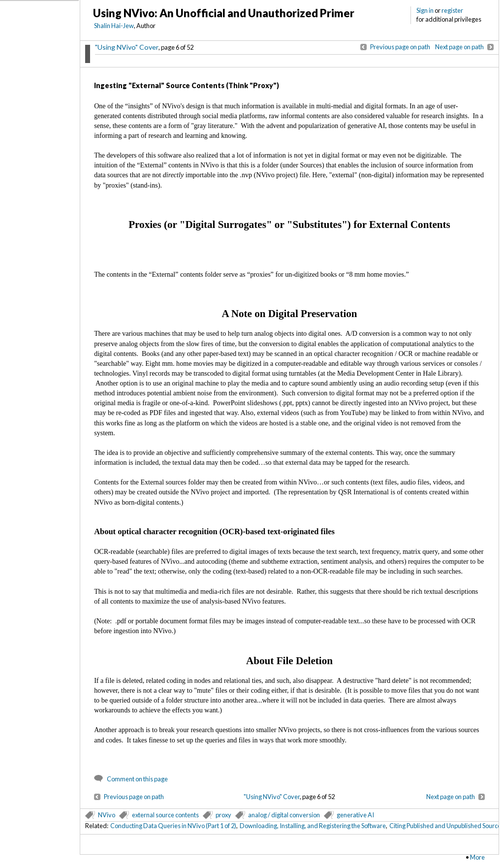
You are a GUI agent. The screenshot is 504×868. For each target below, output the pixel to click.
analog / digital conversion (284, 815)
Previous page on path (400, 47)
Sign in (425, 10)
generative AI (355, 815)
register (452, 10)
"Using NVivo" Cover (127, 47)
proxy (223, 815)
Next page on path (459, 47)
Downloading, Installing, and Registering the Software (313, 826)
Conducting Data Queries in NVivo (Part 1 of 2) (173, 826)
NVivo (107, 815)
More (477, 857)
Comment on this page (137, 779)
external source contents (165, 815)
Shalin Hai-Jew (114, 26)
